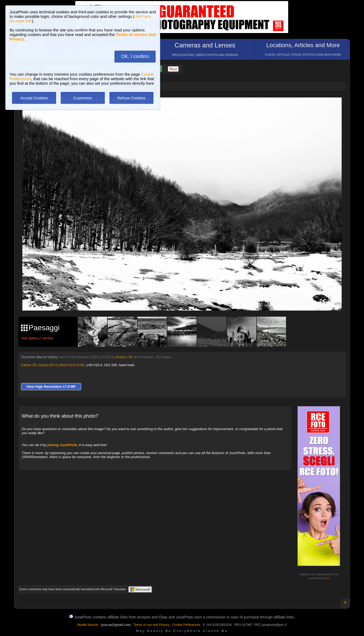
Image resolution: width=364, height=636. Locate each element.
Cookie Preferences (186, 625)
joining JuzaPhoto (62, 445)
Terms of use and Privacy (152, 625)
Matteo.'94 (124, 357)
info (326, 578)
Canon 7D (29, 365)
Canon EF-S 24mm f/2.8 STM (61, 365)
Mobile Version (88, 625)
